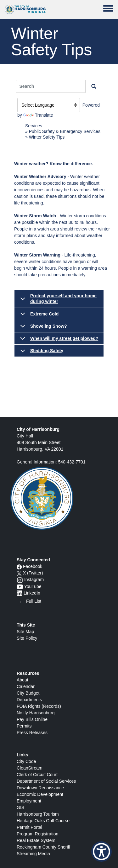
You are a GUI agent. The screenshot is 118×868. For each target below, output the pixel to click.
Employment (29, 801)
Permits (24, 726)
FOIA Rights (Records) (39, 706)
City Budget (28, 693)
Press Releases (32, 733)
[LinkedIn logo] (20, 593)
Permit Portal (29, 827)
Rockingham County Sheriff (43, 847)
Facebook (33, 566)
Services (34, 126)
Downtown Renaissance (40, 788)
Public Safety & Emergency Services (65, 131)
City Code (26, 761)
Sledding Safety (41, 352)
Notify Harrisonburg (36, 713)
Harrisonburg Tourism (38, 814)
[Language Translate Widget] (49, 105)
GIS (20, 807)
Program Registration (37, 834)
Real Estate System (36, 840)
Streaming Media (33, 854)
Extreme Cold (38, 316)
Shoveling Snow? (42, 328)
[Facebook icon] (19, 566)
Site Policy (27, 638)
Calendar (26, 686)
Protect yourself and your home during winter (57, 300)
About (22, 680)
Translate (38, 115)
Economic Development (40, 794)
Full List (34, 601)
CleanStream (30, 768)
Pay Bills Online (32, 719)
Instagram (34, 580)
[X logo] (19, 573)
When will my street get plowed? (58, 340)
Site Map (25, 632)
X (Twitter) (33, 573)
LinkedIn (32, 593)
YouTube (33, 586)
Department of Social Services (46, 781)
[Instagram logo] (20, 580)
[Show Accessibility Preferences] (101, 852)
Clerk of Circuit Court (37, 775)
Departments (29, 700)
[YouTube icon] (20, 586)
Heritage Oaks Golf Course (43, 821)
